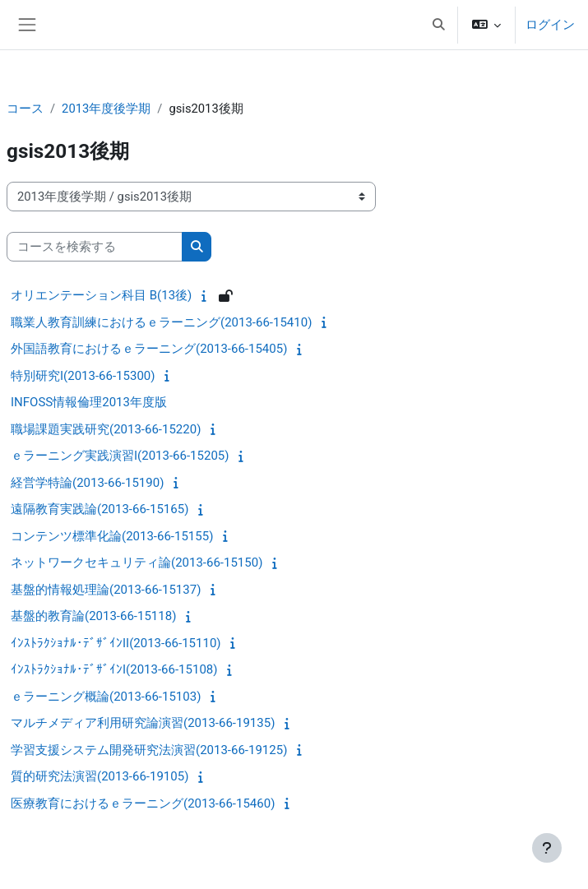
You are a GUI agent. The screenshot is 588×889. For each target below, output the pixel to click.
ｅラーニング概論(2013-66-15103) (106, 697)
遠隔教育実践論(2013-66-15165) (100, 509)
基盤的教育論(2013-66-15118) (93, 616)
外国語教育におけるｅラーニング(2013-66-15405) (149, 349)
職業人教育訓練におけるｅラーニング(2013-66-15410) (161, 322)
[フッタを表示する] (547, 848)
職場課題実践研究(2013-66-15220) (106, 429)
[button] (438, 25)
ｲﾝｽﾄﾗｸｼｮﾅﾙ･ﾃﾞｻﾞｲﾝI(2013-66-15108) (114, 669)
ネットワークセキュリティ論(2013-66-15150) (137, 563)
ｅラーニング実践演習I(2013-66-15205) (120, 456)
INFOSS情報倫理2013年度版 (89, 402)
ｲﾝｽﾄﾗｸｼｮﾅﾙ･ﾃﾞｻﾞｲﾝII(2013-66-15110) (116, 643)
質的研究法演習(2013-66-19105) (100, 776)
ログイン (550, 25)
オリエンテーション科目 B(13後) (101, 295)
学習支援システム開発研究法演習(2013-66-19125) (149, 750)
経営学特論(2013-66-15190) (87, 483)
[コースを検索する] (95, 247)
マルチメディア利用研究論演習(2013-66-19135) (143, 723)
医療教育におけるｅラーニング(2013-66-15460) (143, 803)
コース (25, 109)
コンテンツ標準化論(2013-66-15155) (112, 536)
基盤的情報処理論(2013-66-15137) (106, 590)
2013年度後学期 (106, 109)
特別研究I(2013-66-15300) (83, 376)
